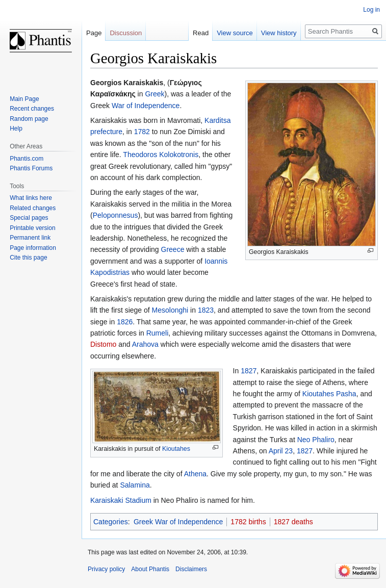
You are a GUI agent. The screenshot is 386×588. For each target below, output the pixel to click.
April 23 (281, 451)
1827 (249, 371)
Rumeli (158, 333)
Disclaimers (191, 569)
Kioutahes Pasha (329, 394)
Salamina (135, 485)
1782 (142, 132)
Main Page (24, 99)
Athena (195, 474)
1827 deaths (293, 522)
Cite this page (28, 258)
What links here (31, 198)
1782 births (248, 522)
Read (201, 33)
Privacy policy (106, 569)
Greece (173, 249)
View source (235, 33)
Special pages (29, 218)
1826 (125, 322)
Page (94, 33)
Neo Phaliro (316, 440)
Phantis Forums (31, 168)
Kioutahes (176, 449)
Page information (33, 248)
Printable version (32, 228)
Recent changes (32, 109)
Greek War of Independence (178, 522)
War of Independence (146, 106)
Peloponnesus (115, 215)
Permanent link (30, 238)
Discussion (126, 33)
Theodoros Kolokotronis (161, 155)
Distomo (103, 344)
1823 (206, 310)
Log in (371, 10)
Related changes (33, 208)
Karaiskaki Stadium (121, 500)
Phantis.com (27, 159)
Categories (111, 522)
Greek (155, 94)
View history (279, 33)
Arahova (145, 344)
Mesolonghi (170, 310)
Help (16, 129)
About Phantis (150, 569)
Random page (29, 119)
